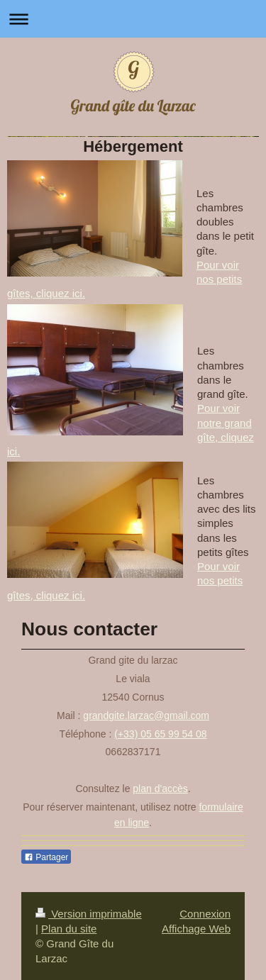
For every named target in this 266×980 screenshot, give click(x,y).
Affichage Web (196, 929)
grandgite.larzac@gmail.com (146, 715)
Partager (46, 857)
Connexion (205, 914)
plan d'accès (160, 789)
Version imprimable (89, 914)
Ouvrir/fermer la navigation (133, 19)
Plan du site (69, 929)
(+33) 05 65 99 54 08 (160, 734)
